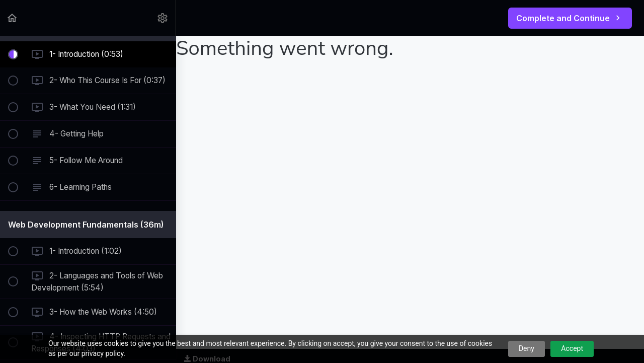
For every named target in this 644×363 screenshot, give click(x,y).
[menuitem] (163, 18)
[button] (13, 18)
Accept (572, 348)
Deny (527, 348)
